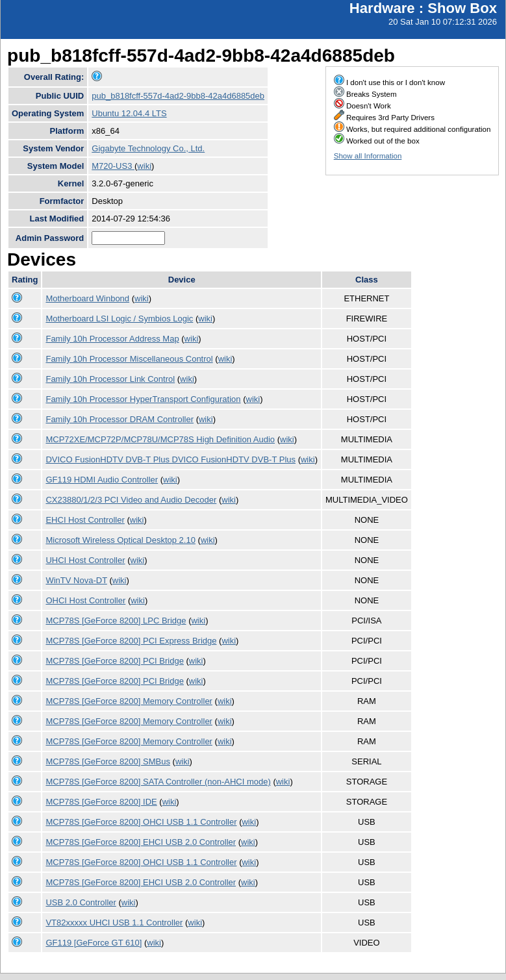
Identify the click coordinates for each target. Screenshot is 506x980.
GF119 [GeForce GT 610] (94, 943)
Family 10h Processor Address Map (112, 339)
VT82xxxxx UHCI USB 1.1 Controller (114, 923)
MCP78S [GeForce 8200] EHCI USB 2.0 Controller (141, 842)
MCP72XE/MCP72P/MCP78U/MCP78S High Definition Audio (160, 439)
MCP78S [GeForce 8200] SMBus (108, 761)
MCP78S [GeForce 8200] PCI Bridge (114, 661)
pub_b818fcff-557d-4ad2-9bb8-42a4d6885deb (178, 96)
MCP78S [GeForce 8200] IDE (101, 802)
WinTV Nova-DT (76, 580)
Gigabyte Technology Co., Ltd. (148, 148)
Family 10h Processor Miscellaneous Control (129, 359)
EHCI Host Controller (85, 520)
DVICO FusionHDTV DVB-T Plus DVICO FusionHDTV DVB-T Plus (171, 459)
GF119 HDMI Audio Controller (102, 480)
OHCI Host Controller (85, 600)
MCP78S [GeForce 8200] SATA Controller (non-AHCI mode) (158, 782)
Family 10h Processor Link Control (110, 379)
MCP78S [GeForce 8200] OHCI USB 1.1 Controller (141, 822)
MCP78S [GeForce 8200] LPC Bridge (116, 621)
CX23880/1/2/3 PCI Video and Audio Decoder (131, 500)
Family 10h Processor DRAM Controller (120, 419)
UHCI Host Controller (85, 560)
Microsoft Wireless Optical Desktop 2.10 (120, 540)
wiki (144, 166)
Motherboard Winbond (87, 298)
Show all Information (368, 156)
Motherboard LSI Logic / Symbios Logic (119, 319)
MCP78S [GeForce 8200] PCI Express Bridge (131, 641)
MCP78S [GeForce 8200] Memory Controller (129, 701)
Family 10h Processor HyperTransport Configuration (143, 399)
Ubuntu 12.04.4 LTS (129, 113)
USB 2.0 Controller (81, 902)
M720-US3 (113, 166)
